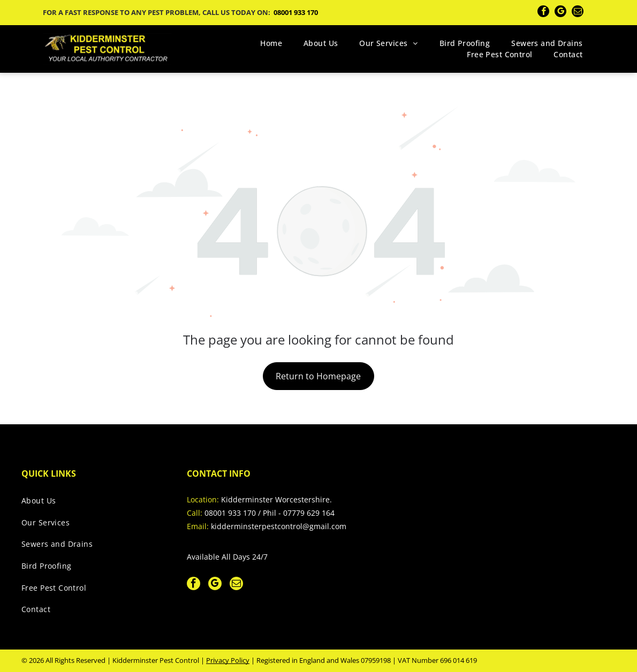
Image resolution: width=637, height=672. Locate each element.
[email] (578, 13)
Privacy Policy (228, 660)
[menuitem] (271, 43)
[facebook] (543, 13)
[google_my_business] (560, 13)
